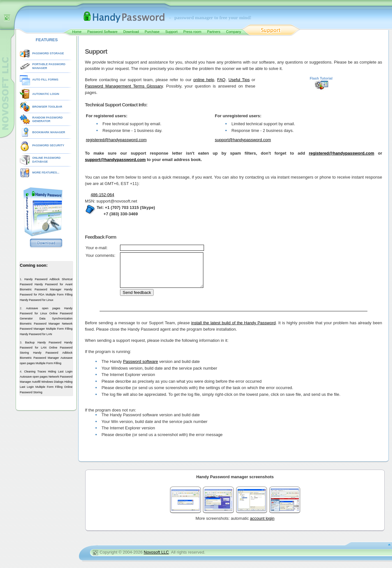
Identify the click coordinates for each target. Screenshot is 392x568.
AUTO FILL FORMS (45, 80)
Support (172, 32)
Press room (192, 32)
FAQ (221, 80)
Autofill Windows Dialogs (48, 382)
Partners (214, 32)
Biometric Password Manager (41, 289)
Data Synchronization (56, 319)
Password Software (102, 32)
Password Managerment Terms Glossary (124, 86)
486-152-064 (102, 195)
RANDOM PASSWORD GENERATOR (47, 119)
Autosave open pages (43, 308)
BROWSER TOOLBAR (47, 107)
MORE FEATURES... (46, 173)
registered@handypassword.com (116, 140)
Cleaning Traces (35, 372)
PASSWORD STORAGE (48, 53)
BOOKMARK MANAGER (49, 132)
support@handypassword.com (243, 140)
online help (204, 80)
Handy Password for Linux (37, 300)
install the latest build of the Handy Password (234, 330)
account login (262, 525)
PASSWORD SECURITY (48, 145)
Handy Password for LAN (36, 334)
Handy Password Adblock (42, 279)
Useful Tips (239, 80)
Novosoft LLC (156, 559)
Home (77, 32)
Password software (140, 368)
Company (234, 32)
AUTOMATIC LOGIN (46, 94)
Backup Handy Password (43, 342)
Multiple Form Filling (59, 295)
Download (131, 32)
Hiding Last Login (60, 372)
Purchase (152, 32)
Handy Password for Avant (53, 284)
